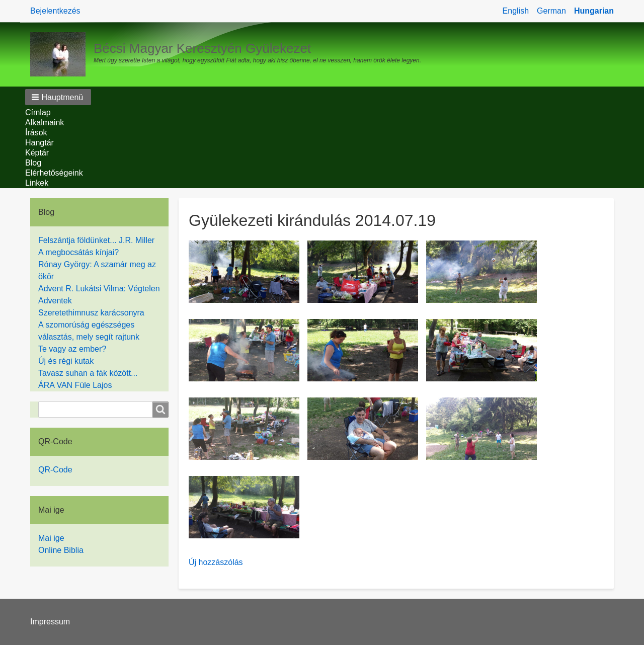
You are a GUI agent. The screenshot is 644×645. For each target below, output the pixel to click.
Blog (33, 163)
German (551, 11)
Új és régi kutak (66, 361)
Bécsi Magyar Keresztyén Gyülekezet (202, 48)
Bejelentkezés (55, 11)
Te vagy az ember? (72, 349)
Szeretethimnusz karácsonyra (91, 313)
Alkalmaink (45, 123)
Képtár (37, 153)
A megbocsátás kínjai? (78, 252)
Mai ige (51, 538)
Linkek (37, 183)
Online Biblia (61, 550)
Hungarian (594, 11)
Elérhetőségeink (54, 173)
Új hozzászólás (216, 562)
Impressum (50, 622)
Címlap (38, 112)
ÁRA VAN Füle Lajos (75, 385)
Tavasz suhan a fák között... (88, 373)
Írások (36, 133)
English (516, 11)
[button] (58, 97)
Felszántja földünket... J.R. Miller (96, 240)
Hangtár (39, 143)
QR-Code (55, 470)
